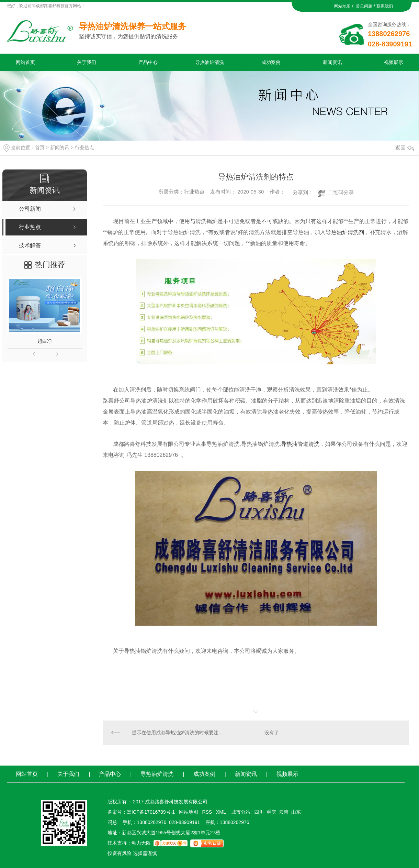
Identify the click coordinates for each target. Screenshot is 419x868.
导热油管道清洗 (300, 444)
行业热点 (84, 147)
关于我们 (87, 62)
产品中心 (148, 62)
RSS (208, 812)
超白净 (45, 341)
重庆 (271, 812)
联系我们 (385, 6)
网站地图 (342, 6)
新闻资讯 (332, 62)
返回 (405, 148)
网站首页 (25, 62)
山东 (296, 812)
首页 (40, 147)
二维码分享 (341, 192)
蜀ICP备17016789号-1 (151, 812)
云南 (284, 812)
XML (222, 812)
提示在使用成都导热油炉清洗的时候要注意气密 (179, 733)
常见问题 (364, 6)
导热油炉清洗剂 (345, 232)
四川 (259, 812)
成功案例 (271, 62)
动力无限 (141, 843)
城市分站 (241, 812)
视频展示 (394, 62)
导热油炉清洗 (209, 62)
